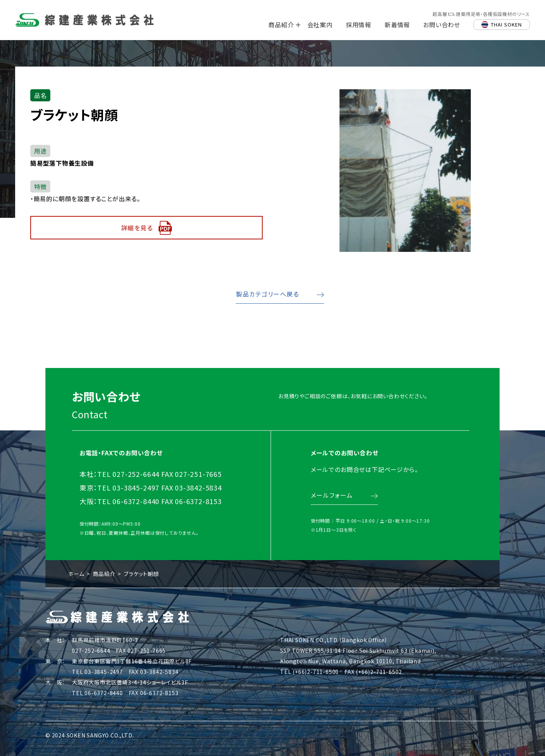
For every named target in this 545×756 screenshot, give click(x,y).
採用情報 (359, 25)
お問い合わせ (442, 25)
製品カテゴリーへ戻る (268, 293)
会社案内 (320, 25)
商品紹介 (281, 25)
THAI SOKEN (506, 24)
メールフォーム (331, 502)
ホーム (76, 573)
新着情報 (397, 25)
